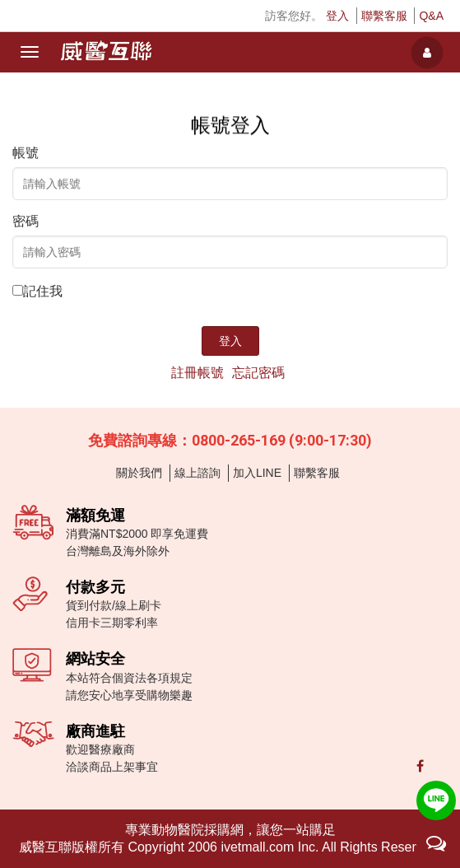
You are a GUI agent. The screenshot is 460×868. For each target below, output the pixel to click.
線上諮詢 (197, 473)
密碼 (26, 221)
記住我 (43, 291)
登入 (337, 16)
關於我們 (139, 473)
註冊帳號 (197, 373)
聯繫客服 (384, 16)
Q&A (431, 16)
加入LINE (257, 473)
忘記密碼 (258, 373)
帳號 (26, 153)
